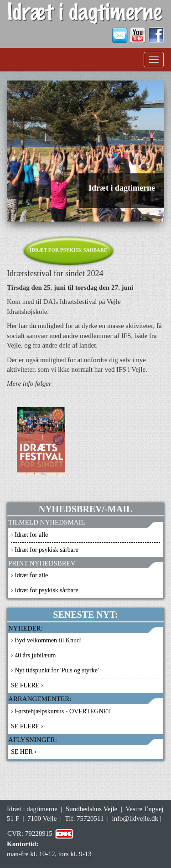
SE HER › (24, 752)
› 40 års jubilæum (33, 655)
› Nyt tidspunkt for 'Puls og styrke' (55, 670)
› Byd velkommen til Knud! (47, 640)
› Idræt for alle (29, 535)
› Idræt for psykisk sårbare (45, 550)
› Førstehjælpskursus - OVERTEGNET (61, 711)
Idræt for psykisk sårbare (69, 250)
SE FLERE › (27, 685)
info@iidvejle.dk (135, 818)
